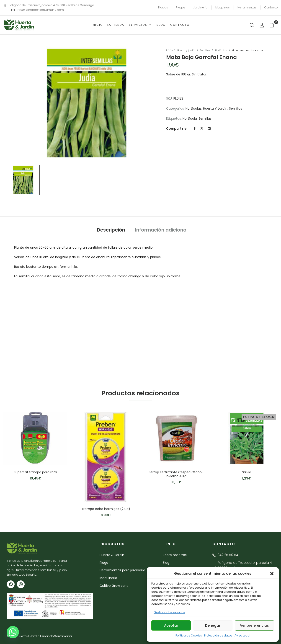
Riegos (180, 7)
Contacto (271, 7)
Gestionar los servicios (169, 612)
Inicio (169, 50)
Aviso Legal (242, 635)
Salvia (247, 472)
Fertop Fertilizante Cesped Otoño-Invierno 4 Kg (176, 474)
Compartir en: (178, 129)
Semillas (205, 50)
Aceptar (171, 625)
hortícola (190, 118)
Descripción (111, 230)
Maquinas (223, 7)
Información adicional (161, 230)
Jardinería (200, 7)
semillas (205, 118)
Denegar (213, 625)
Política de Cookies (189, 635)
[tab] (111, 231)
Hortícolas (221, 50)
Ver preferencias (254, 625)
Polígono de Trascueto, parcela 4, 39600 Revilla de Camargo (49, 5)
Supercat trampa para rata (35, 472)
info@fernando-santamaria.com (40, 10)
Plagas (163, 7)
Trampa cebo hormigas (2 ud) (106, 509)
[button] (272, 574)
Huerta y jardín (186, 50)
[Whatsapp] (13, 632)
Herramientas (247, 7)
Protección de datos (218, 635)
